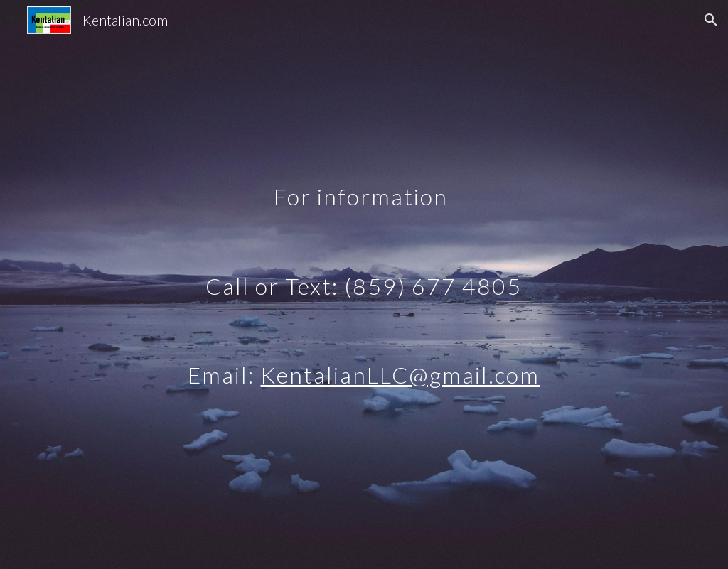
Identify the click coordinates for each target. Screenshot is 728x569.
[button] (711, 20)
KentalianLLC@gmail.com (400, 375)
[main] (364, 284)
